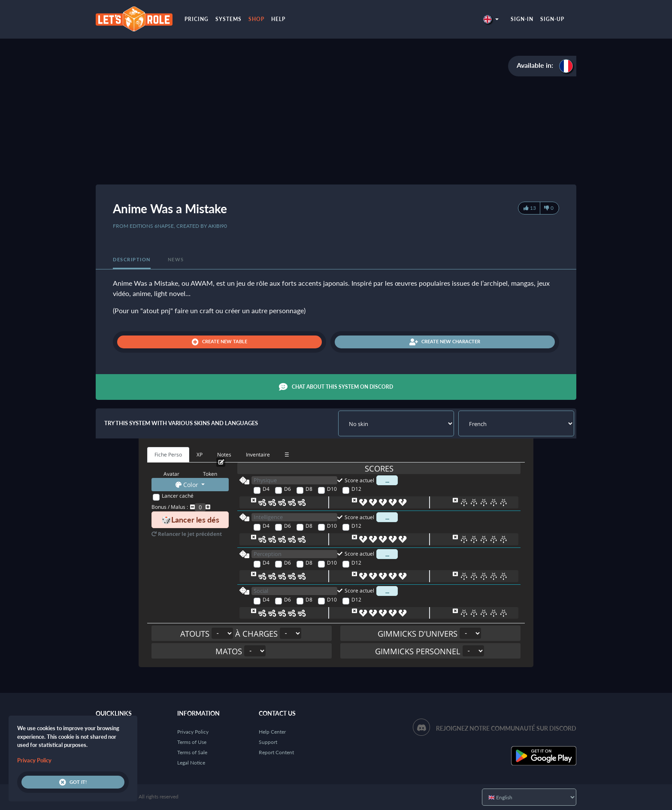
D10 (332, 489)
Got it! (73, 782)
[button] (491, 19)
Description (132, 259)
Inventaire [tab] (258, 455)
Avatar (171, 474)
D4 (266, 489)
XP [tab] (200, 455)
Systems (229, 19)
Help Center (272, 732)
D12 (356, 489)
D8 (309, 489)
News (176, 259)
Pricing (197, 19)
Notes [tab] (224, 455)
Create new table (219, 342)
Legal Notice (191, 763)
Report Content (276, 752)
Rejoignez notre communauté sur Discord (506, 728)
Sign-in (522, 19)
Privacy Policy (193, 732)
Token (210, 474)
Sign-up (552, 19)
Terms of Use (192, 742)
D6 (288, 489)
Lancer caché (178, 496)
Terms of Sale (192, 752)
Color (188, 485)
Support (268, 742)
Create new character (445, 342)
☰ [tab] (287, 455)
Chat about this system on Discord (336, 387)
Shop (256, 19)
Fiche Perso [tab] (168, 455)
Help (278, 19)
